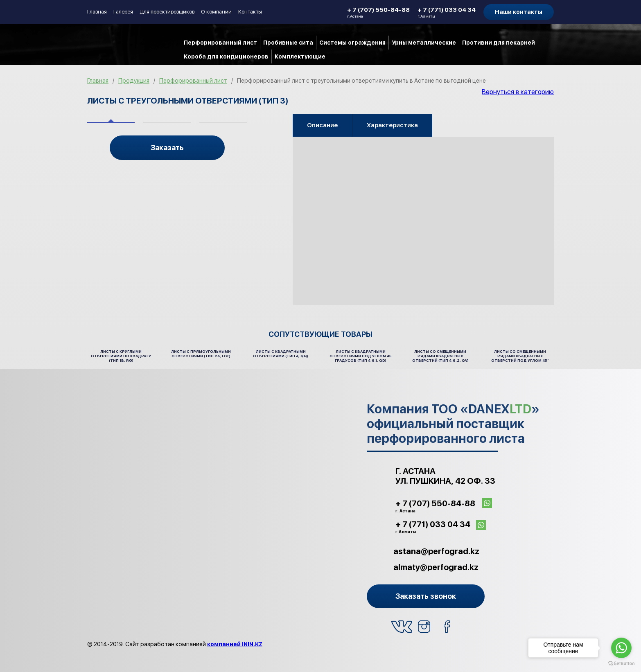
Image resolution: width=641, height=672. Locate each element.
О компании (216, 12)
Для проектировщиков (167, 12)
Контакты (250, 12)
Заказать (167, 148)
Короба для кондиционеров (226, 56)
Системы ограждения (352, 43)
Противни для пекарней (499, 43)
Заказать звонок (426, 596)
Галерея (123, 12)
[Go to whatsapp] (621, 648)
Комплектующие (300, 56)
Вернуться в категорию (518, 92)
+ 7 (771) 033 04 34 (447, 12)
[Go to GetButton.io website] (621, 664)
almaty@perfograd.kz (436, 567)
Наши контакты (519, 12)
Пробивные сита (288, 43)
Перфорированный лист (220, 43)
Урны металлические (424, 43)
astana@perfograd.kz (436, 551)
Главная (97, 12)
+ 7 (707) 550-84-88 (378, 12)
